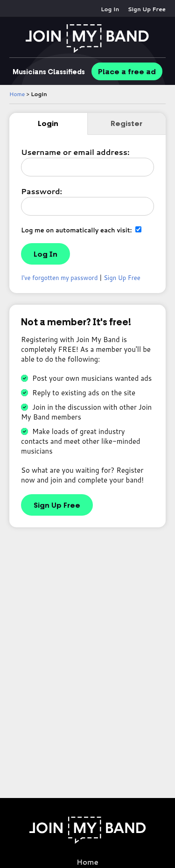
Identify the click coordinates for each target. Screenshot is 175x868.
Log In (110, 9)
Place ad (127, 72)
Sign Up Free (147, 9)
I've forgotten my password (59, 278)
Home (17, 94)
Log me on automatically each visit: (81, 230)
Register (126, 124)
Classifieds (49, 72)
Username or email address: (75, 152)
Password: (42, 191)
